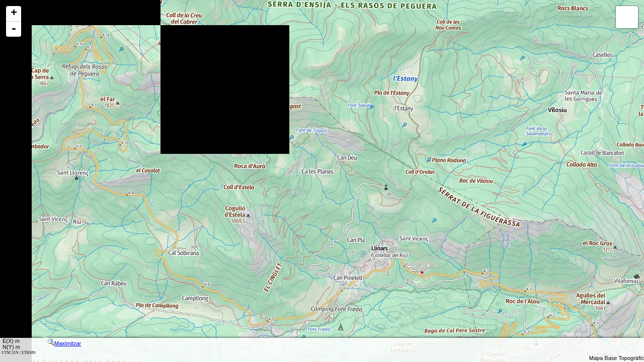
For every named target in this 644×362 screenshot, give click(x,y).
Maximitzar (64, 343)
